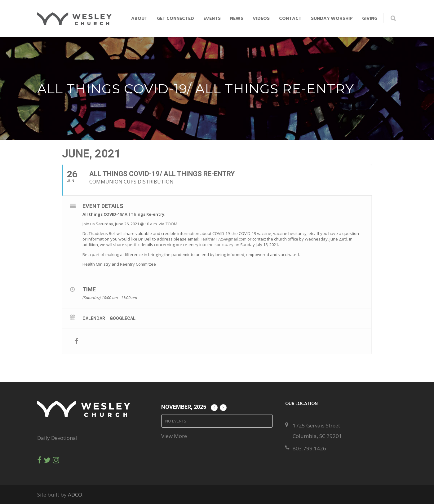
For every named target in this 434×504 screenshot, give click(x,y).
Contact (290, 19)
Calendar (94, 318)
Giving (370, 19)
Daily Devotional (57, 438)
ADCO (75, 495)
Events (212, 19)
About (139, 19)
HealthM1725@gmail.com (223, 239)
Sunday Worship (332, 19)
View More (174, 436)
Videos (261, 19)
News (237, 19)
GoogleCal (123, 318)
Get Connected (175, 19)
